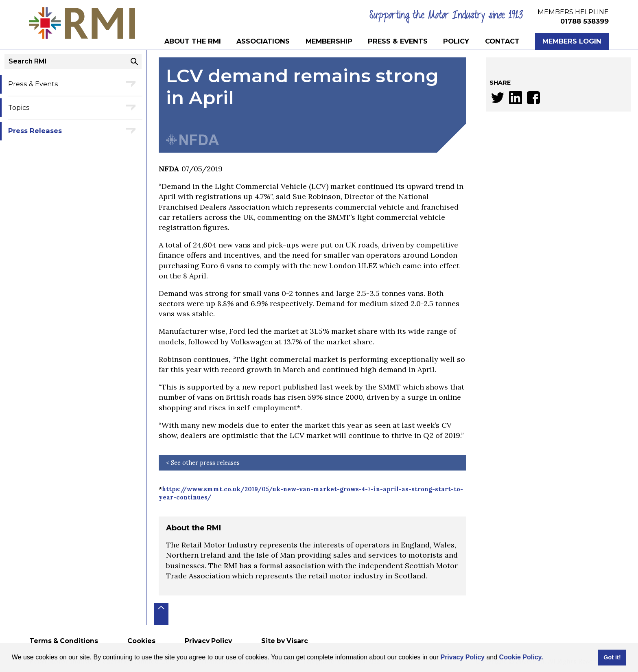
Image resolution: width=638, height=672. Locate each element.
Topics (19, 107)
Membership (329, 41)
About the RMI (193, 41)
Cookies (141, 641)
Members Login (572, 41)
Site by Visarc (285, 641)
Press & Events (398, 41)
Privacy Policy (462, 657)
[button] (546, 658)
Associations (263, 41)
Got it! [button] (612, 657)
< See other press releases (203, 463)
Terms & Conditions (64, 641)
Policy (456, 41)
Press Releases (35, 131)
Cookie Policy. (521, 657)
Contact (502, 41)
